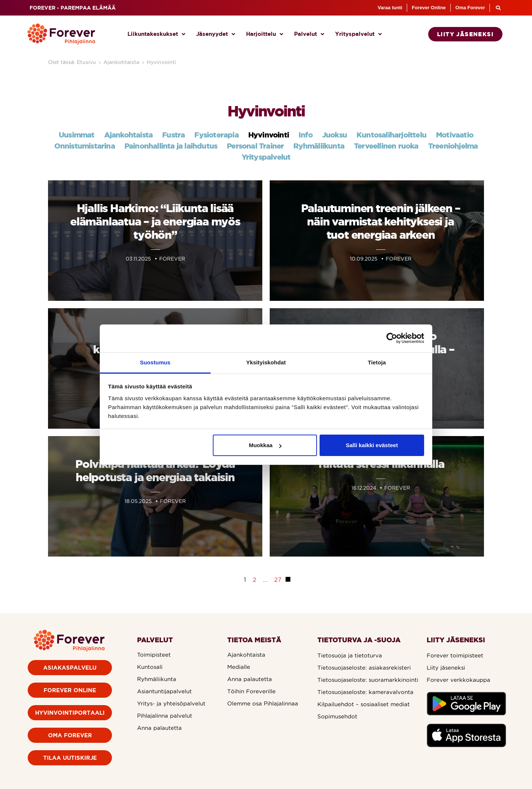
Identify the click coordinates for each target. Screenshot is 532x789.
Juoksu (335, 135)
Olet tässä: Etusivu (72, 62)
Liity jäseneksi (446, 668)
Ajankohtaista (121, 62)
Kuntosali (150, 667)
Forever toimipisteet (455, 655)
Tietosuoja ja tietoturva (350, 655)
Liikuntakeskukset (156, 34)
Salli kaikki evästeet (372, 445)
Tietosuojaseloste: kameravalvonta (365, 692)
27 (278, 579)
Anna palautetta (159, 728)
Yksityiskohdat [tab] (266, 362)
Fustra (173, 135)
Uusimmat (77, 135)
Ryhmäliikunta (319, 146)
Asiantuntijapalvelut (164, 691)
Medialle (239, 667)
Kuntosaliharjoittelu (391, 135)
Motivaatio (455, 135)
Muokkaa (265, 445)
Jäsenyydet (216, 34)
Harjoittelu (265, 34)
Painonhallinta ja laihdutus (171, 146)
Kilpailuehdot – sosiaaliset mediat (364, 704)
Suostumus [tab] (155, 362)
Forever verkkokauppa (458, 680)
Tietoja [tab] (377, 362)
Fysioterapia (216, 135)
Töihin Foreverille (251, 691)
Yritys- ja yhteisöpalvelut (171, 703)
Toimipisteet (154, 655)
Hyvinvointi (161, 62)
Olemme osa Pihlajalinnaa (263, 703)
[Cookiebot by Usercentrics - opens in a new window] (392, 338)
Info (306, 135)
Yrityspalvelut (358, 34)
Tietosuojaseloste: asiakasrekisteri (364, 668)
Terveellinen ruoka (386, 146)
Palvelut (309, 34)
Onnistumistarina (85, 146)
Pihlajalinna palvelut (165, 716)
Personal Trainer (255, 146)
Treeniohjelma (453, 146)
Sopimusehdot (337, 716)
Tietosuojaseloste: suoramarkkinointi (368, 680)
